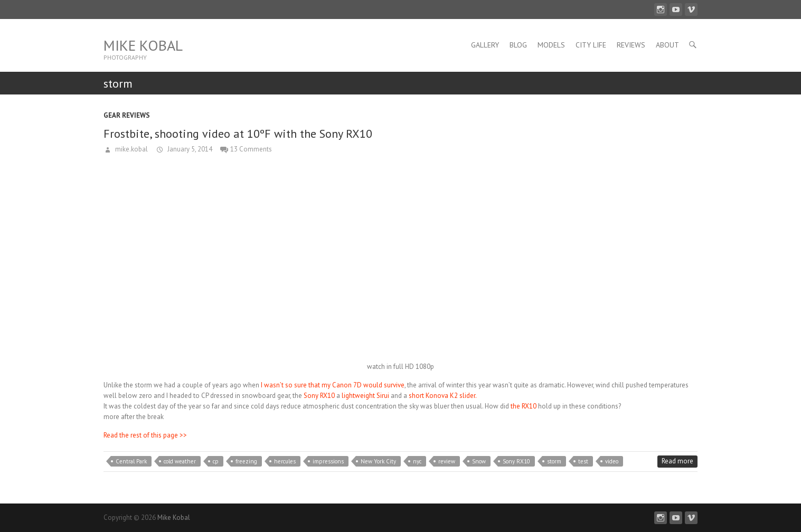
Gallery (485, 45)
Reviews (631, 45)
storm (554, 461)
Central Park (131, 461)
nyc (417, 461)
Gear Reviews (127, 115)
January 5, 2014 (189, 149)
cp (216, 461)
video (612, 461)
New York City (378, 461)
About (667, 45)
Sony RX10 (318, 396)
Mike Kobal (143, 45)
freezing (246, 461)
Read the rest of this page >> (145, 435)
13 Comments (251, 149)
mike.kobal (131, 149)
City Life (591, 45)
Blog (518, 45)
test (583, 461)
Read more (677, 461)
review (447, 461)
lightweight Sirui (365, 396)
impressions (328, 461)
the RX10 (524, 406)
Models (551, 45)
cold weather (180, 461)
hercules (285, 461)
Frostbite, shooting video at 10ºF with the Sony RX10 (238, 134)
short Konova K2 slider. (443, 396)
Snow (479, 461)
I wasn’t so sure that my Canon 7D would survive (333, 385)
